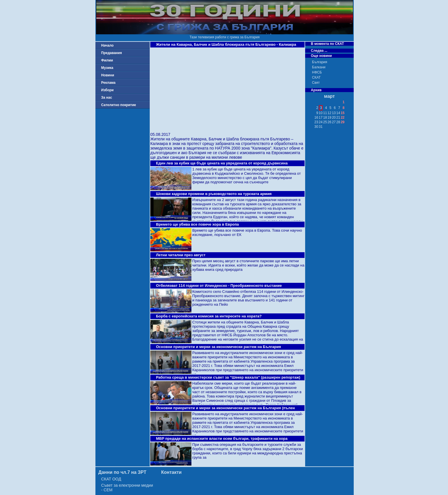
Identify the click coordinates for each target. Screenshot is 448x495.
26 (329, 122)
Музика (107, 68)
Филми (107, 60)
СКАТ (316, 77)
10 (321, 113)
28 (338, 122)
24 (321, 122)
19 (329, 118)
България (320, 62)
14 (338, 113)
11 (325, 113)
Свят (316, 83)
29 (342, 122)
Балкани (319, 67)
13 (334, 113)
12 (329, 113)
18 (325, 118)
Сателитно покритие (119, 105)
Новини (108, 75)
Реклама (108, 83)
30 (316, 127)
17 (321, 118)
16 (316, 118)
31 (321, 127)
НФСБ (317, 72)
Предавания (111, 53)
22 (342, 118)
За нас (107, 98)
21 (338, 118)
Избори (107, 90)
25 (325, 122)
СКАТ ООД (111, 479)
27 (334, 122)
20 (334, 118)
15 (342, 113)
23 (316, 122)
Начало (107, 45)
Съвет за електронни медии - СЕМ (127, 488)
